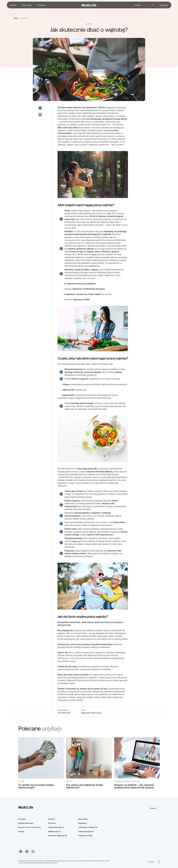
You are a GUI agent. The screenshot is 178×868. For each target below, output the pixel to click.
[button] (13, 5)
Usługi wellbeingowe (56, 827)
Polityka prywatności (86, 831)
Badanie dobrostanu (26, 823)
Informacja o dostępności (88, 827)
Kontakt (137, 5)
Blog (16, 18)
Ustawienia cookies (85, 835)
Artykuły (21, 831)
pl (153, 5)
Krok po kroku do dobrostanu (30, 827)
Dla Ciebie (22, 819)
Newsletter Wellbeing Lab (58, 835)
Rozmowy (52, 823)
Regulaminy (83, 823)
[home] (89, 5)
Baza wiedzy (83, 819)
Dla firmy (52, 819)
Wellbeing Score (54, 831)
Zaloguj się (164, 5)
